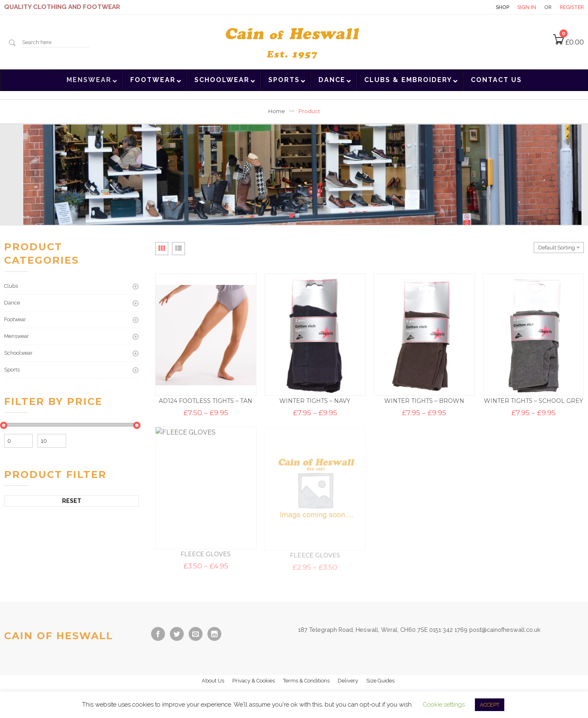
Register (572, 7)
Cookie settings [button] (444, 705)
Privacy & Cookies (254, 681)
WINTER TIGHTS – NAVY (315, 401)
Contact (473, 7)
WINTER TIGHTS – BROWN (424, 402)
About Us (213, 681)
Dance (12, 303)
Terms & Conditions (306, 681)
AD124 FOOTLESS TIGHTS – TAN (206, 401)
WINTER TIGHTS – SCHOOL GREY (533, 402)
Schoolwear (18, 353)
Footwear (15, 319)
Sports (12, 370)
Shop (502, 7)
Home (277, 111)
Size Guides (380, 681)
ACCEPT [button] (490, 705)
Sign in (527, 7)
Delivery (348, 681)
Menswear (17, 336)
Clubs (11, 286)
